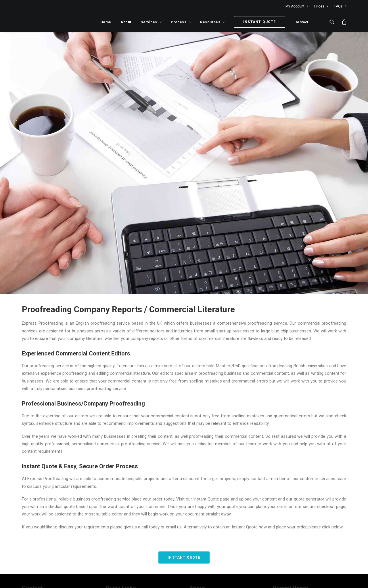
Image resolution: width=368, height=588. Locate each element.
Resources (212, 22)
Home (106, 22)
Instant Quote (184, 554)
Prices (321, 6)
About (126, 22)
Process (181, 22)
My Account (297, 6)
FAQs (340, 6)
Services (151, 22)
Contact (301, 22)
